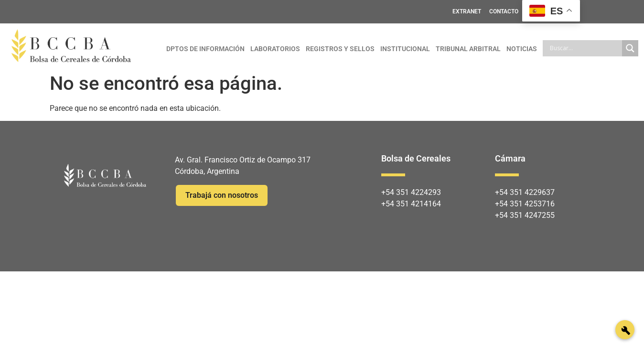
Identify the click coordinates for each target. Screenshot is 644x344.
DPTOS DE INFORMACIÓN (205, 49)
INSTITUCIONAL (405, 49)
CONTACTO (504, 11)
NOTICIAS (522, 49)
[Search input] (585, 48)
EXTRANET (467, 11)
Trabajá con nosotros (222, 195)
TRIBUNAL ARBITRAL (468, 49)
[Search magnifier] (630, 48)
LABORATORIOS (275, 49)
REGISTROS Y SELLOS (340, 49)
